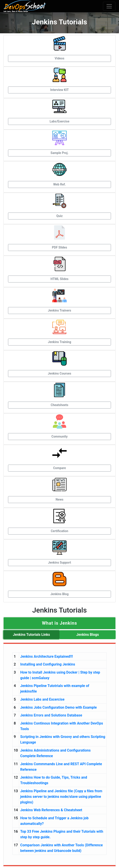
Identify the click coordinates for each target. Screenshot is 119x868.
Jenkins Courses (60, 373)
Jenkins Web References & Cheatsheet (51, 810)
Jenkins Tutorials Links (31, 635)
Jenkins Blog (59, 594)
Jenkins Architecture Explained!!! (47, 656)
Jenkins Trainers (60, 310)
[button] (59, 623)
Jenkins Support (59, 563)
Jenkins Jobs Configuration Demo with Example (58, 707)
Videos (59, 58)
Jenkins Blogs (87, 635)
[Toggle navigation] (109, 6)
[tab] (59, 623)
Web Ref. (60, 184)
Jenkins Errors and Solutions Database (51, 715)
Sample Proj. (59, 153)
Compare (59, 468)
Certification (59, 531)
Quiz (59, 216)
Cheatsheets (60, 405)
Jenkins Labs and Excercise (42, 699)
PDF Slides (59, 247)
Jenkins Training (59, 342)
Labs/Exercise (60, 121)
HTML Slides (59, 279)
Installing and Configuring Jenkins (48, 664)
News (60, 499)
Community (60, 436)
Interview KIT (59, 90)
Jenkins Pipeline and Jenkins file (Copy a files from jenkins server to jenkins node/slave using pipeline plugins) (61, 797)
